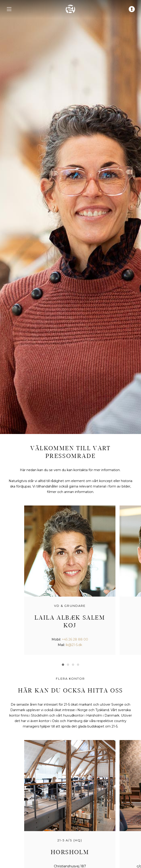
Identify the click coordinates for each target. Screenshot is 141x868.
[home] (70, 9)
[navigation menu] (9, 9)
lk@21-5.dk (74, 645)
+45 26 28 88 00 (75, 639)
